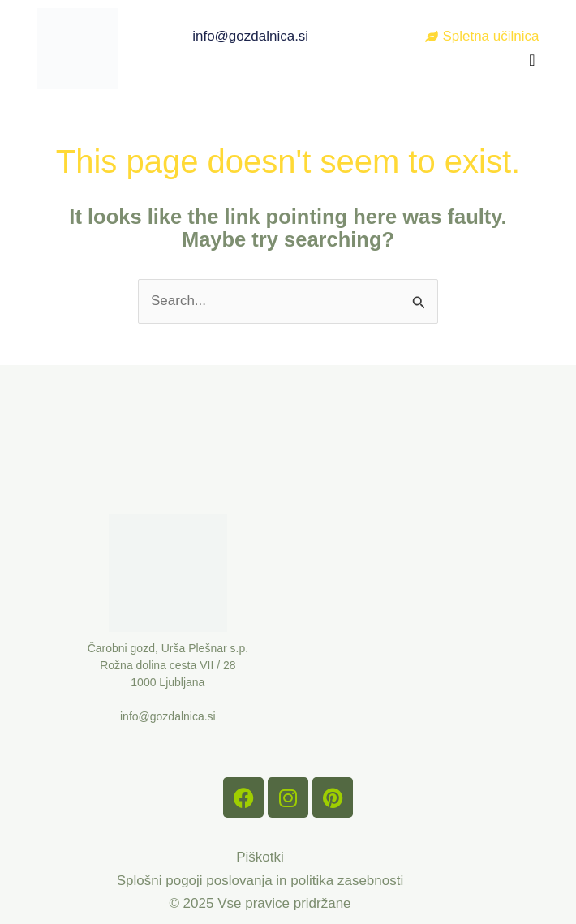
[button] (532, 60)
